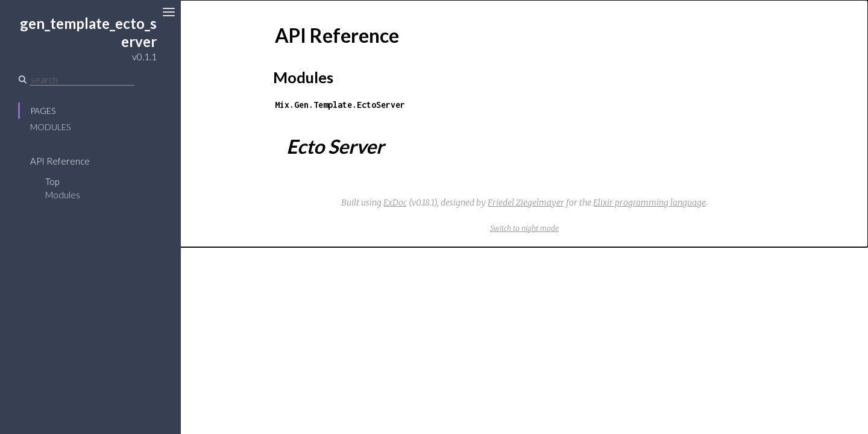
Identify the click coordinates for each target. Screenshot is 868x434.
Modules (50, 127)
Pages (43, 111)
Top (52, 181)
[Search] (82, 80)
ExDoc (395, 203)
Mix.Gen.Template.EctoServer (340, 105)
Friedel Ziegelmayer (526, 203)
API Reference (60, 161)
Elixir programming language (649, 203)
